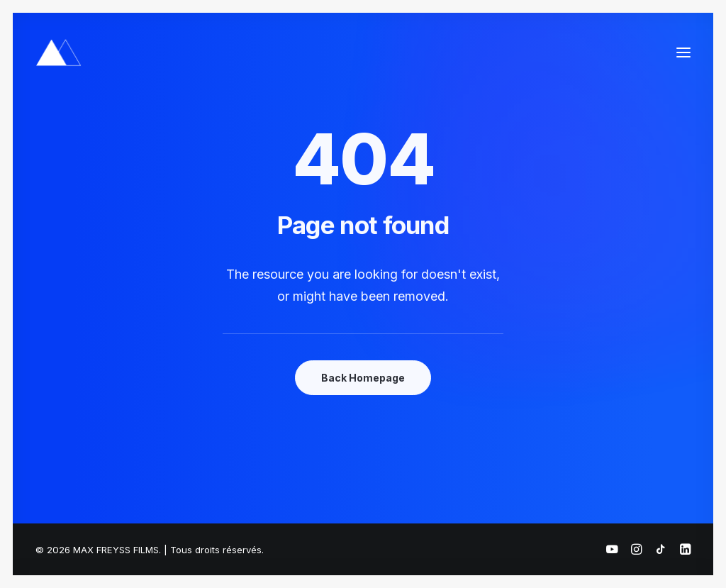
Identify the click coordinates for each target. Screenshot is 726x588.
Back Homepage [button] (363, 378)
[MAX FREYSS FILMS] (58, 52)
